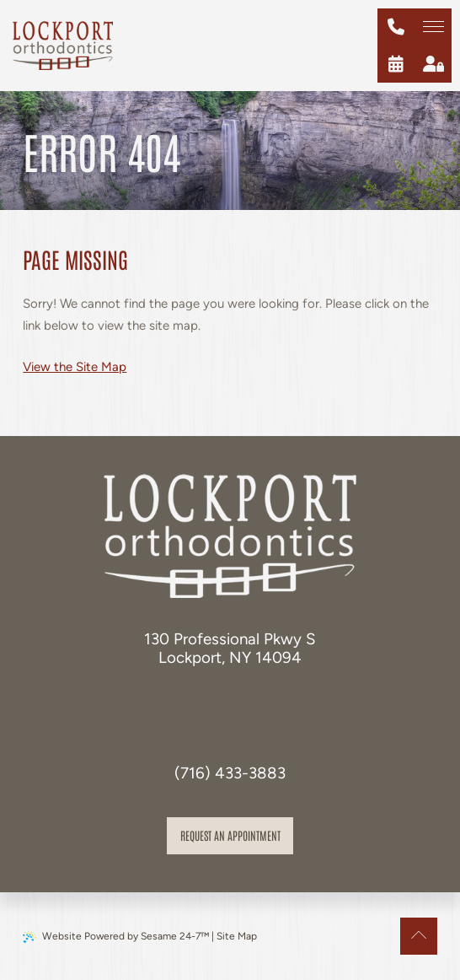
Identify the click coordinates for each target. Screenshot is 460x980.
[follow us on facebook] (211, 704)
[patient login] (433, 64)
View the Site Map (75, 367)
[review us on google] (249, 704)
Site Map (237, 936)
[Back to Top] (419, 936)
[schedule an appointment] (396, 64)
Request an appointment (230, 835)
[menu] (433, 27)
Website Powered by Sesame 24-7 (116, 937)
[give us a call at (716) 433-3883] (396, 27)
